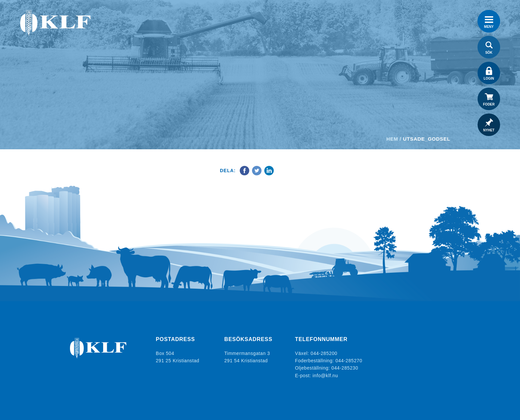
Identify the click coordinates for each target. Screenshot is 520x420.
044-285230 (345, 368)
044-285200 (324, 353)
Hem (392, 139)
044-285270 (349, 361)
